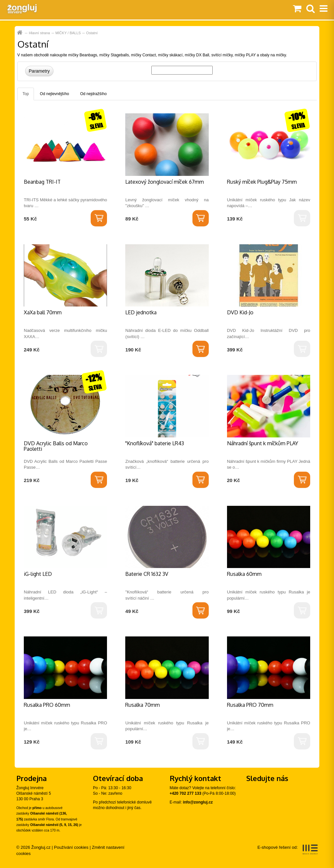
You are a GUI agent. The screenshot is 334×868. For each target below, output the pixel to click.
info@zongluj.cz (198, 802)
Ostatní (92, 33)
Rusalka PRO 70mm (250, 705)
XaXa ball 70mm (43, 312)
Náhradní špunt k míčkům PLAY (263, 443)
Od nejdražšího (93, 94)
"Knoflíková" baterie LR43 (155, 443)
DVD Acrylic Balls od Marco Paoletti (56, 446)
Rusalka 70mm (143, 705)
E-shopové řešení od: (288, 849)
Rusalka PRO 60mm (47, 705)
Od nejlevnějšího (54, 94)
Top (26, 94)
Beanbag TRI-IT (42, 182)
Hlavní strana (20, 33)
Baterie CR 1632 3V (147, 574)
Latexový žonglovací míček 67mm (165, 182)
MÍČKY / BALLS (68, 33)
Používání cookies (71, 847)
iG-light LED (38, 574)
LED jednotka (141, 312)
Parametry (39, 71)
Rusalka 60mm (244, 574)
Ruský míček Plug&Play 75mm (262, 182)
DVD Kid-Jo (240, 312)
